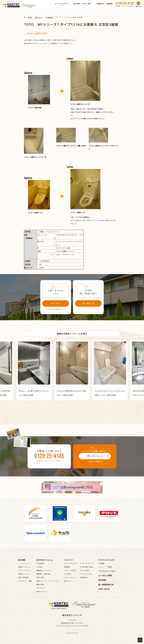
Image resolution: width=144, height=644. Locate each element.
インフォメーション (107, 571)
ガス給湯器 (40, 563)
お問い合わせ (104, 589)
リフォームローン (70, 577)
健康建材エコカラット (44, 570)
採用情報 (102, 580)
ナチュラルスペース (87, 563)
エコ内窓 (39, 567)
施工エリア (68, 581)
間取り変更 (40, 584)
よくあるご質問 (105, 575)
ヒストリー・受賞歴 (105, 567)
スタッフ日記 (84, 570)
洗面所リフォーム (24, 567)
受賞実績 (67, 567)
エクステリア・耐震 (25, 581)
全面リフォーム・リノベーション (48, 581)
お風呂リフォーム (24, 574)
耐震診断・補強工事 (43, 574)
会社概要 (101, 563)
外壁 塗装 (40, 577)
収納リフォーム (42, 591)
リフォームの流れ (70, 570)
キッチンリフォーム (25, 570)
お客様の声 (84, 577)
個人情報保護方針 (106, 584)
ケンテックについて (71, 563)
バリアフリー (41, 588)
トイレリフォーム (24, 563)
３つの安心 (68, 574)
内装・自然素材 (23, 577)
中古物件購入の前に (87, 567)
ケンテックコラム (86, 574)
